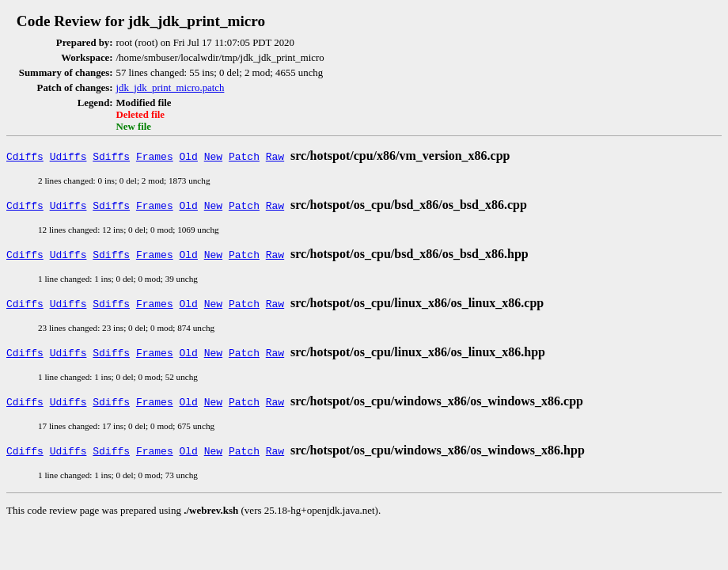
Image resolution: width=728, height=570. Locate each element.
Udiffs (68, 156)
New (213, 156)
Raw (275, 156)
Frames (155, 156)
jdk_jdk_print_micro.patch (171, 88)
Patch (244, 156)
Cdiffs (25, 156)
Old (189, 156)
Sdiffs (111, 156)
